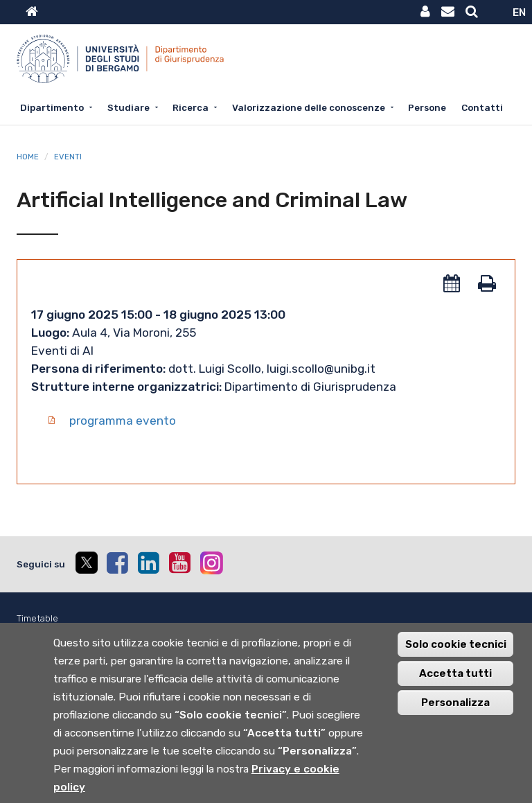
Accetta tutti (455, 685)
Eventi (68, 157)
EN (519, 12)
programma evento (123, 421)
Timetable (37, 618)
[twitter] (86, 564)
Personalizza (455, 714)
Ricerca (190, 107)
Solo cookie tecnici (456, 656)
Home (28, 157)
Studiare (128, 107)
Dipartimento (52, 107)
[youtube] (179, 563)
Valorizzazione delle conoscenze (309, 107)
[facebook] (117, 563)
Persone (427, 107)
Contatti (482, 107)
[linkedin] (148, 563)
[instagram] (212, 563)
